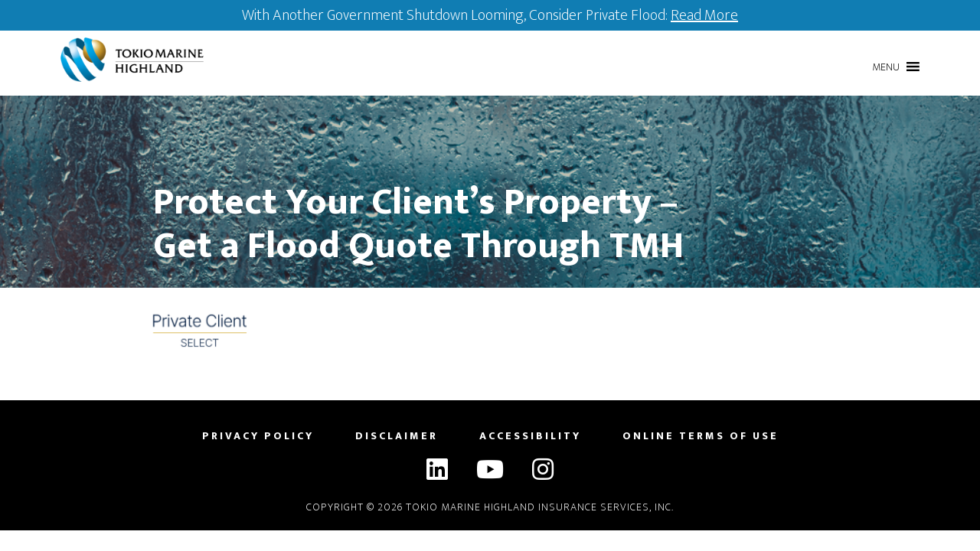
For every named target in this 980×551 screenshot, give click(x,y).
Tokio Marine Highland (136, 60)
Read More (704, 15)
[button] (886, 67)
